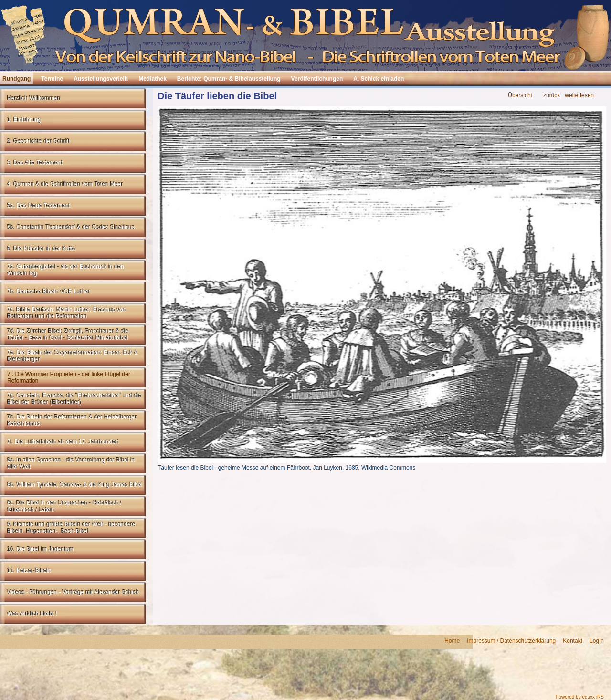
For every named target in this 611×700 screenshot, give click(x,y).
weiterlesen (579, 96)
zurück (552, 96)
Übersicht (520, 96)
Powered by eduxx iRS (580, 697)
